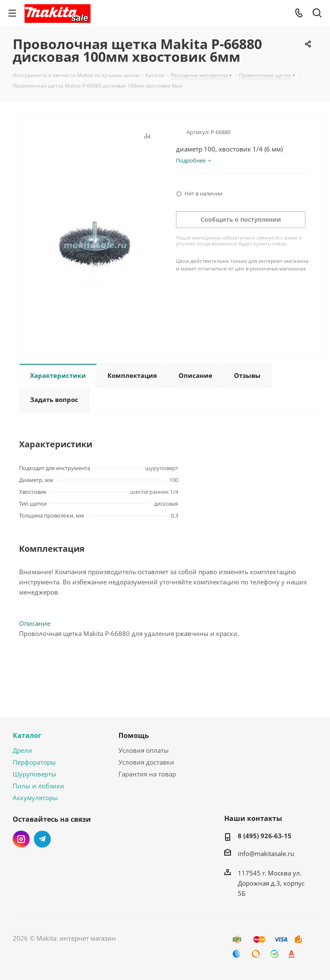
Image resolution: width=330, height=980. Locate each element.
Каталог (27, 735)
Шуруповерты (34, 774)
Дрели (22, 750)
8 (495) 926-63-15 (265, 836)
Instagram (21, 839)
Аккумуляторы (35, 798)
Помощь (134, 735)
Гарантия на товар (147, 774)
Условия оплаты (144, 750)
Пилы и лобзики (38, 786)
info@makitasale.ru (266, 853)
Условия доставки (146, 762)
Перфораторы (34, 762)
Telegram (42, 839)
